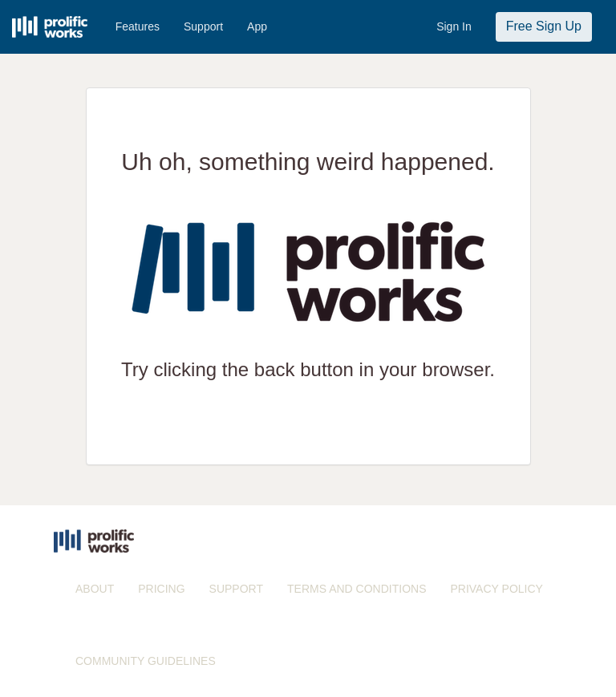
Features (138, 26)
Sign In (454, 26)
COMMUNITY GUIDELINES (146, 661)
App (257, 26)
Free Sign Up (544, 26)
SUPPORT (236, 589)
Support (203, 26)
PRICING (161, 589)
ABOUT (95, 589)
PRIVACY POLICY (496, 589)
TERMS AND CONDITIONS (357, 589)
